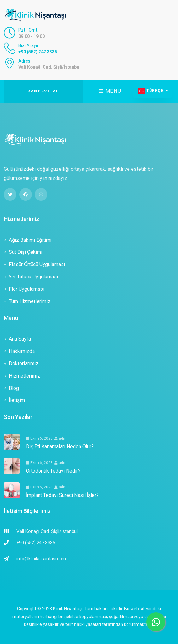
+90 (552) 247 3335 (38, 52)
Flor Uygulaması (24, 289)
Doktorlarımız (21, 364)
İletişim (14, 400)
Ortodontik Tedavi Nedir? (53, 471)
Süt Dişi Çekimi (23, 252)
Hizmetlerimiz (22, 376)
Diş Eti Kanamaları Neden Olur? (60, 447)
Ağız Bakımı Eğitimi (28, 240)
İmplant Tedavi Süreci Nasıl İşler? (62, 495)
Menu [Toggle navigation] (110, 91)
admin (62, 438)
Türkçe (151, 91)
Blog (11, 388)
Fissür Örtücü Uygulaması (34, 264)
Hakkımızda (19, 351)
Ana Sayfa (17, 339)
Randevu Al (43, 91)
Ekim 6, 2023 (39, 438)
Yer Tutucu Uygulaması (31, 277)
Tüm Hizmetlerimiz (27, 301)
